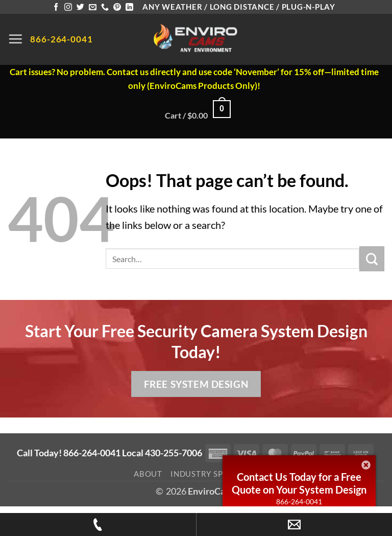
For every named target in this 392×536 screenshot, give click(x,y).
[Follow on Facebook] (56, 7)
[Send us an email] (93, 7)
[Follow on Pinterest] (117, 7)
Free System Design (196, 384)
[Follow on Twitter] (80, 7)
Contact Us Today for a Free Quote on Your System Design (299, 483)
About (148, 474)
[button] (15, 39)
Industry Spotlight (214, 474)
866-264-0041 (299, 502)
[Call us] (105, 7)
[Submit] (372, 259)
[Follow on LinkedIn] (129, 7)
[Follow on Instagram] (68, 7)
